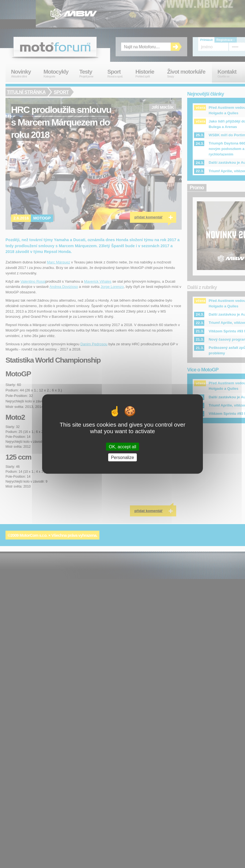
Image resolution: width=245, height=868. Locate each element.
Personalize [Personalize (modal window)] (122, 457)
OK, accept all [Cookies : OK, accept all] (122, 446)
